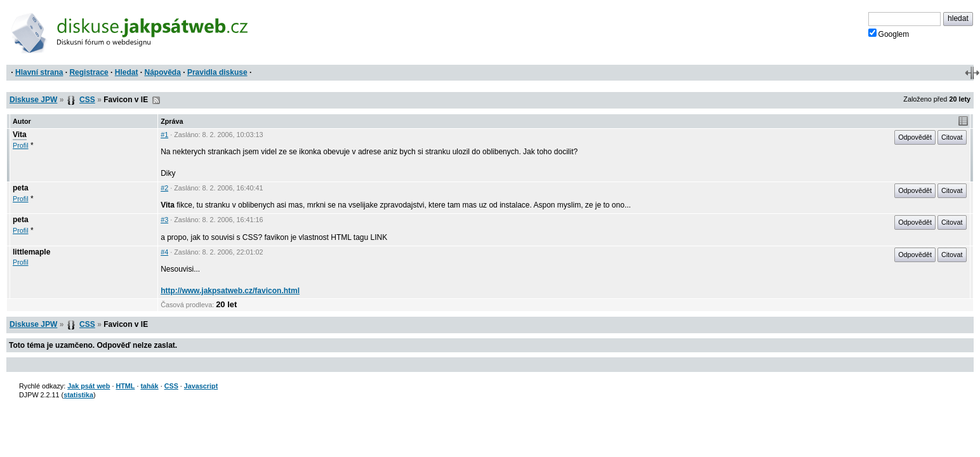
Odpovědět (915, 137)
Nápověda (163, 72)
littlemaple (31, 252)
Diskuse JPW (33, 100)
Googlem (889, 34)
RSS (156, 100)
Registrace (89, 72)
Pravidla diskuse (217, 72)
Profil (21, 145)
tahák (149, 386)
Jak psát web (89, 386)
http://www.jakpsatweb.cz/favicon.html (230, 291)
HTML (125, 386)
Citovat (952, 137)
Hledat (127, 72)
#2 (164, 188)
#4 (164, 252)
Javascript (201, 386)
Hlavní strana (39, 72)
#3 (164, 220)
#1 (164, 135)
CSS (87, 100)
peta (21, 188)
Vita (20, 135)
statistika (78, 395)
